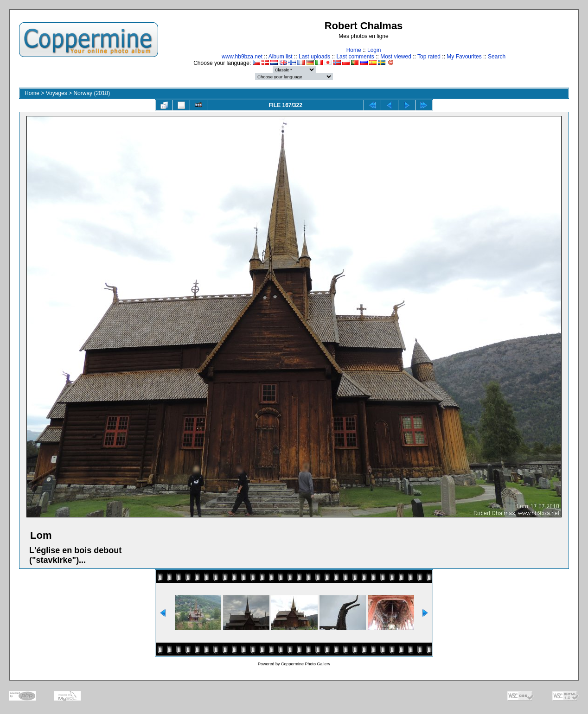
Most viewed (396, 57)
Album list (281, 57)
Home (354, 50)
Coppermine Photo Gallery (306, 664)
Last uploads (314, 57)
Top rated (429, 57)
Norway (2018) (92, 93)
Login (374, 50)
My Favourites (464, 57)
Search (497, 57)
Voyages (57, 93)
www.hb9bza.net (242, 57)
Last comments (355, 57)
